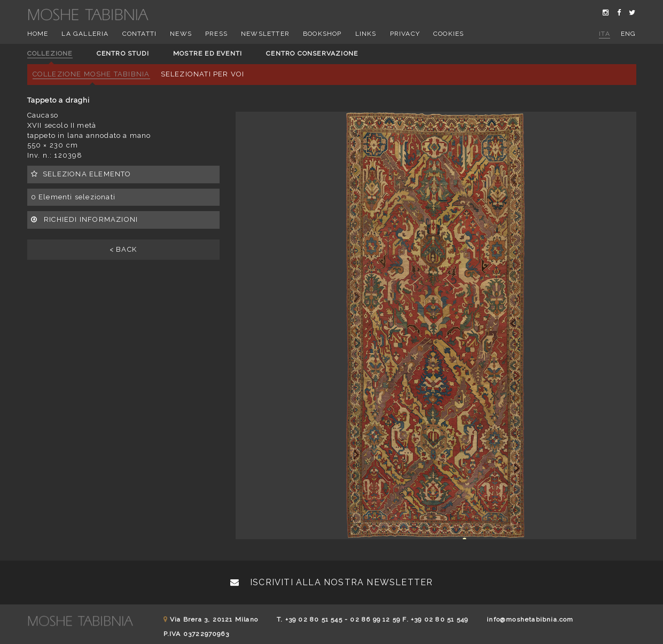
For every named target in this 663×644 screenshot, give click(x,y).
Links (366, 34)
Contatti (140, 34)
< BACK (123, 249)
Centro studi (123, 53)
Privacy (405, 34)
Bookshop (322, 34)
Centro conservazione (312, 53)
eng (629, 34)
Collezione (50, 53)
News (181, 34)
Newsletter (265, 34)
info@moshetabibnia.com (530, 619)
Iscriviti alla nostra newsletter (332, 582)
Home (38, 34)
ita (604, 34)
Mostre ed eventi (208, 53)
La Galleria (85, 34)
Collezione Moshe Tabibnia (91, 74)
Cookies (448, 34)
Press (216, 34)
